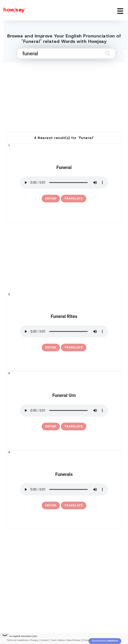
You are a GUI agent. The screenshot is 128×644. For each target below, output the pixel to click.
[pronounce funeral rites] (64, 331)
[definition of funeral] (51, 199)
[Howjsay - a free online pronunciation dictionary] (12, 10)
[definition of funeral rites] (51, 347)
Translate (74, 198)
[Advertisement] (64, 92)
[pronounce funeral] (64, 183)
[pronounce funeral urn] (64, 410)
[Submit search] (108, 53)
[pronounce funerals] (64, 489)
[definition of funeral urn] (51, 426)
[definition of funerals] (51, 505)
